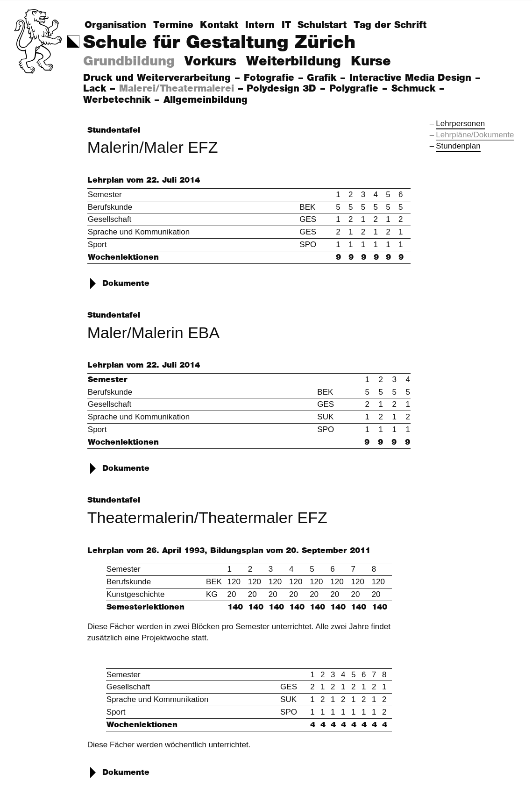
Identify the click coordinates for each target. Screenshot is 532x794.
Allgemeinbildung (207, 100)
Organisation (115, 25)
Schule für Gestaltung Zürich (219, 43)
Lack (96, 89)
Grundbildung (129, 62)
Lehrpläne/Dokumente (475, 135)
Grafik (323, 78)
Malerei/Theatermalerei (178, 89)
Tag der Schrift (390, 25)
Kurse (371, 62)
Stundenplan (458, 146)
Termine (173, 25)
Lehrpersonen (460, 124)
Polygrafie (355, 89)
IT (286, 25)
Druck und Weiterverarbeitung (159, 78)
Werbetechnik (118, 100)
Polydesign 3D (283, 89)
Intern (260, 25)
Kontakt (219, 25)
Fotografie (271, 78)
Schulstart (322, 25)
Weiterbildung (294, 62)
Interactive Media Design (412, 78)
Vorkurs (210, 62)
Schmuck (415, 89)
